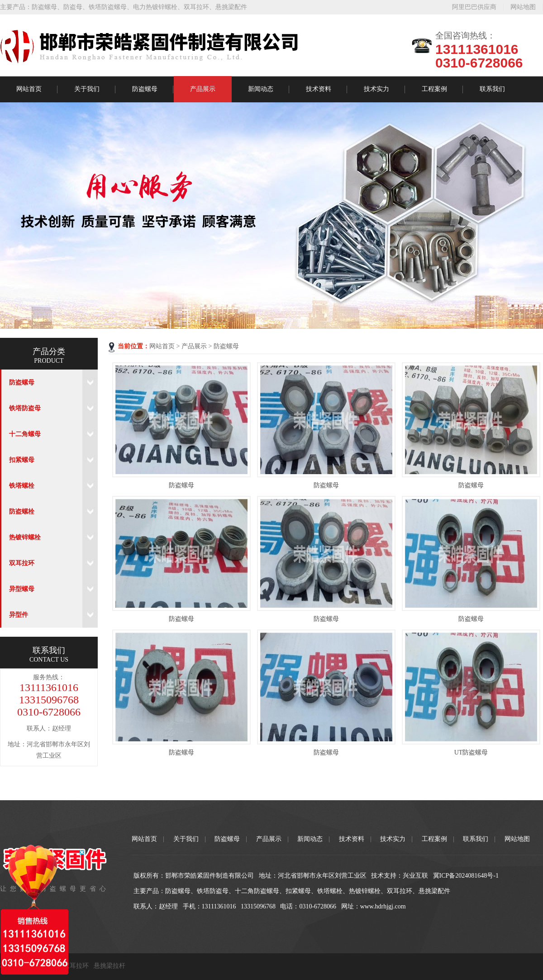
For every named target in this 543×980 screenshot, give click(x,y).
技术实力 (376, 89)
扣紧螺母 (22, 460)
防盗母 (73, 7)
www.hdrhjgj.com (383, 906)
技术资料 (319, 89)
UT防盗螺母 (471, 752)
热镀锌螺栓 (25, 537)
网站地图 (523, 7)
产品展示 (203, 89)
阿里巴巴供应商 (474, 7)
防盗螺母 (44, 7)
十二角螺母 (25, 434)
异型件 (19, 615)
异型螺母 (22, 589)
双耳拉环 (196, 7)
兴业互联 (415, 876)
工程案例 (434, 89)
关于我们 (87, 89)
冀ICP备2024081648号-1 (466, 876)
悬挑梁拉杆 (110, 966)
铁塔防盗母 (25, 408)
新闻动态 (261, 89)
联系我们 (492, 89)
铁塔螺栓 (22, 486)
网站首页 (29, 89)
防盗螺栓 (22, 512)
